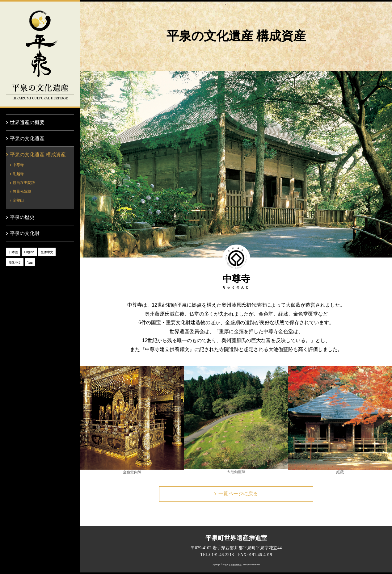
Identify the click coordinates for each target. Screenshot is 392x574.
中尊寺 (18, 165)
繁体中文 (47, 252)
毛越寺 (18, 174)
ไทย (30, 263)
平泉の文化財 (25, 233)
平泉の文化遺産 (40, 54)
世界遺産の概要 (27, 122)
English (29, 252)
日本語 (13, 252)
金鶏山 (18, 200)
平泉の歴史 (22, 217)
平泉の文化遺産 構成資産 (38, 155)
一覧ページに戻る (238, 494)
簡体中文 (15, 263)
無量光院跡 (22, 191)
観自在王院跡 (24, 183)
